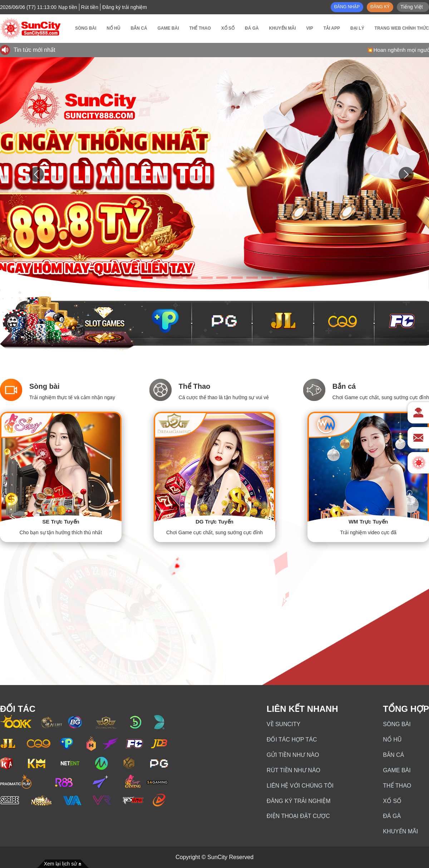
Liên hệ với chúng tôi (300, 786)
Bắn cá (393, 755)
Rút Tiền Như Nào (294, 770)
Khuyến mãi (400, 831)
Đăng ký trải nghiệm (299, 801)
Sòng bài (397, 724)
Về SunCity (283, 724)
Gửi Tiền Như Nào (293, 755)
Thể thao (397, 786)
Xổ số (392, 801)
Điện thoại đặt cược (298, 816)
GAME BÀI (397, 770)
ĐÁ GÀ (392, 816)
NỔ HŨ (392, 740)
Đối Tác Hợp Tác (292, 740)
